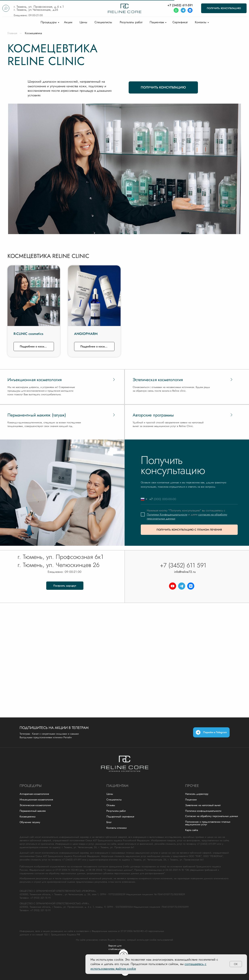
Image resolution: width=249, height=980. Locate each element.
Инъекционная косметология (36, 800)
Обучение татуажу (30, 822)
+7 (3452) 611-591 (180, 5)
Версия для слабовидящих (117, 947)
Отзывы (111, 805)
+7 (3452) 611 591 (183, 565)
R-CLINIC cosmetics (28, 334)
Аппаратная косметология (34, 794)
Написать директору (197, 794)
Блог (109, 822)
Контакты (201, 22)
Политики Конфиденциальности (167, 514)
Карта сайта (192, 830)
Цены (83, 22)
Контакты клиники (117, 828)
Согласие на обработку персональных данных (212, 816)
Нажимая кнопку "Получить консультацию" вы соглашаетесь (185, 510)
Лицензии (191, 800)
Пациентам (157, 22)
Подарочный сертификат (120, 816)
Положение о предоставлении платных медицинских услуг (208, 823)
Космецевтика (27, 816)
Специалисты (103, 22)
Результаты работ (131, 22)
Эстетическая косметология (35, 805)
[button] (224, 8)
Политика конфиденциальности (203, 811)
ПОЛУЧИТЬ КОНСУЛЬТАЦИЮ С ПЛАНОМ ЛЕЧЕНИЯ (189, 530)
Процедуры (49, 22)
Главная (12, 33)
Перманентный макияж (33, 811)
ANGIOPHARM (86, 334)
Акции (68, 22)
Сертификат (180, 22)
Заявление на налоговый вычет (203, 805)
